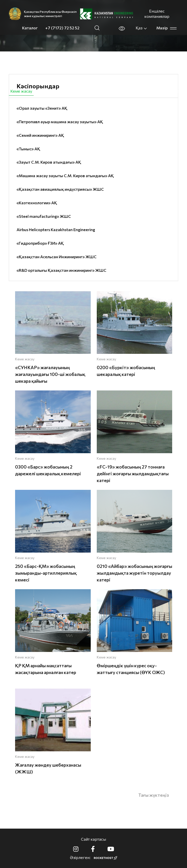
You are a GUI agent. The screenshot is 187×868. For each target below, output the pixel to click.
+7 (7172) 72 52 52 (62, 28)
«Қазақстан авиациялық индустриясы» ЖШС (60, 189)
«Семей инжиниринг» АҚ (40, 135)
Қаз (142, 28)
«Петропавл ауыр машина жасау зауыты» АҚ (60, 122)
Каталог (30, 28)
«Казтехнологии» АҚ (37, 203)
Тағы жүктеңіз (154, 795)
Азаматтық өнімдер (61, 91)
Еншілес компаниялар (157, 14)
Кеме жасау (21, 91)
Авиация (98, 91)
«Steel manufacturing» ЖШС (44, 216)
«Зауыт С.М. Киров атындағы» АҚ (49, 162)
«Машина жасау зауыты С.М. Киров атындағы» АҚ (65, 176)
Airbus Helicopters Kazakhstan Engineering (56, 229)
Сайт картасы (93, 839)
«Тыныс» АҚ (28, 149)
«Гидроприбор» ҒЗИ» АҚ (40, 243)
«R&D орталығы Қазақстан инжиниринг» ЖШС (61, 270)
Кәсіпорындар (38, 86)
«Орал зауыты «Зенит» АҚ (42, 108)
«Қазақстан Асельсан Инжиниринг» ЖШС (57, 257)
